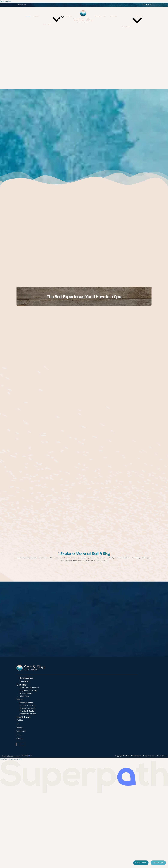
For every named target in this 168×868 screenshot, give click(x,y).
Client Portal (22, 5)
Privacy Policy (162, 756)
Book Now (147, 5)
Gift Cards (158, 863)
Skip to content (6, 1)
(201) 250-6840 (26, 693)
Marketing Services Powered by (11, 756)
